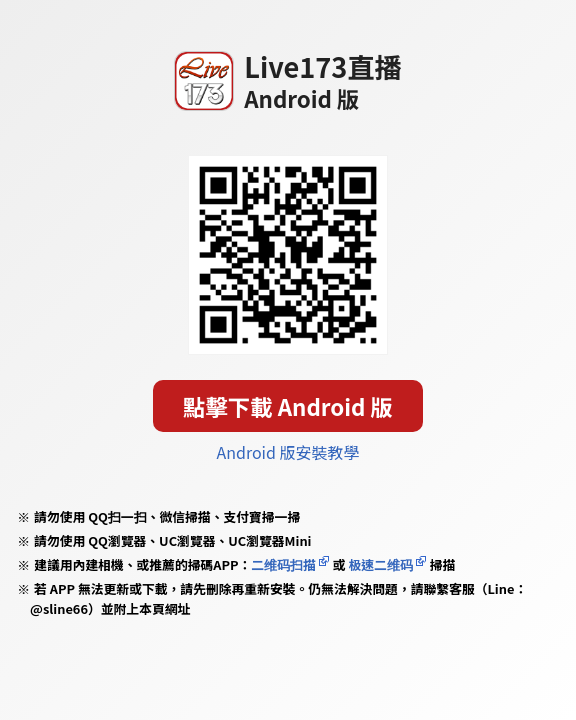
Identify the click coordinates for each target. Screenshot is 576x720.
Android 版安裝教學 (288, 452)
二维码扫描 (283, 564)
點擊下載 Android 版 (288, 406)
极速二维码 (381, 564)
